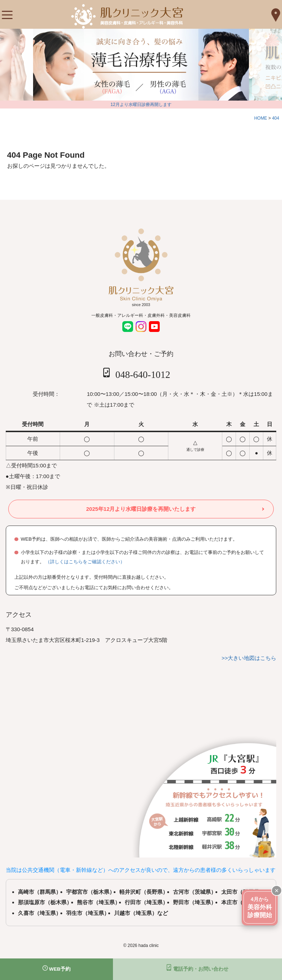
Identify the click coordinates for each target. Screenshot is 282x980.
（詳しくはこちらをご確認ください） (85, 562)
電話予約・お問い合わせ (197, 968)
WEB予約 (57, 969)
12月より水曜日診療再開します (141, 105)
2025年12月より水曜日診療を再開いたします (141, 509)
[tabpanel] (134, 65)
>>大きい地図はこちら (249, 658)
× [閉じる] (277, 891)
